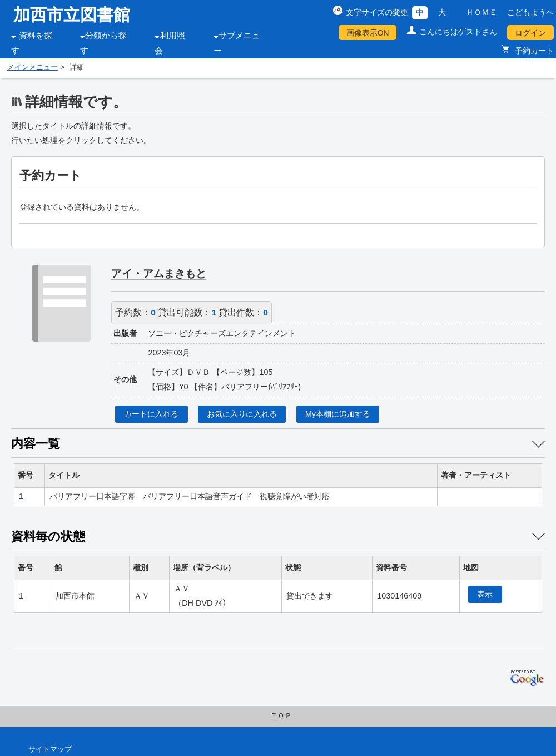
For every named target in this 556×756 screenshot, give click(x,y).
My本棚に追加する (338, 414)
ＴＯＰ (281, 716)
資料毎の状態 (48, 537)
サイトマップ (50, 749)
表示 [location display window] (485, 594)
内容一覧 (36, 444)
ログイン (530, 33)
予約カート (533, 51)
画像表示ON (368, 33)
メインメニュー (33, 67)
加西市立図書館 (72, 15)
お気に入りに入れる (242, 414)
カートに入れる (151, 414)
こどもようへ (530, 12)
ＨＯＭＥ (481, 12)
